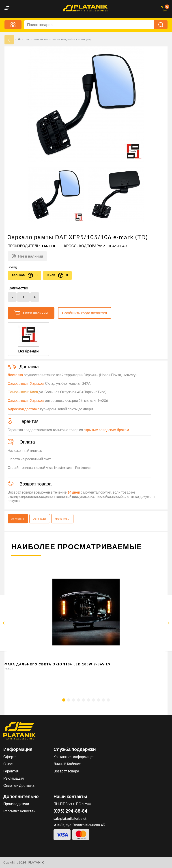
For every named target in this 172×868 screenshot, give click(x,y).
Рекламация (14, 778)
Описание (18, 519)
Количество (18, 288)
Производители (16, 804)
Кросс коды (62, 519)
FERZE (9, 669)
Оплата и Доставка (19, 785)
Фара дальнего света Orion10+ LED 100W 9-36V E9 (58, 664)
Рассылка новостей (19, 811)
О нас (8, 764)
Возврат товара (66, 771)
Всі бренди (28, 351)
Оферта (10, 757)
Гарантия (11, 771)
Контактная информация (74, 757)
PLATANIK (36, 862)
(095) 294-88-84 (70, 811)
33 (9, 40)
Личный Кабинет (67, 764)
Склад (13, 267)
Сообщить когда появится (85, 313)
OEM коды (39, 519)
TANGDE (49, 246)
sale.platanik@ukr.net (70, 818)
